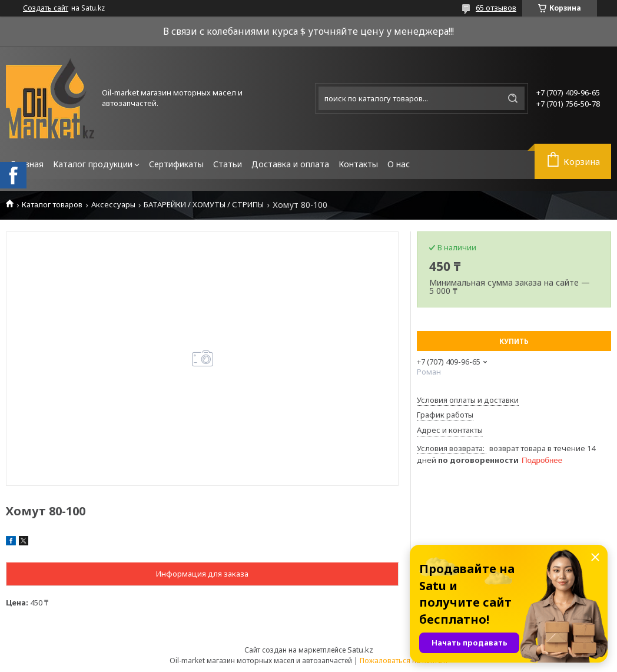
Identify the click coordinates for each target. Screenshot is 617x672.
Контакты (358, 164)
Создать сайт (46, 8)
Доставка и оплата (290, 164)
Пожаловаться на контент (404, 661)
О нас (399, 164)
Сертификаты (176, 164)
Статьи (228, 164)
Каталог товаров (52, 205)
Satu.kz (360, 650)
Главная (27, 164)
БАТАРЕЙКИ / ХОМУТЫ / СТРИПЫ (204, 205)
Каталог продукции (93, 164)
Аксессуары (113, 205)
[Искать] (513, 98)
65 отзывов (496, 8)
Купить (514, 341)
